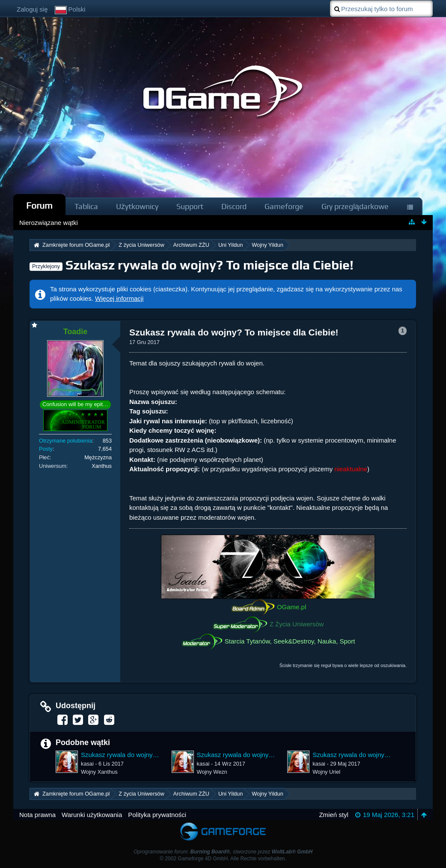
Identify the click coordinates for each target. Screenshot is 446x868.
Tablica (86, 206)
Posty (46, 449)
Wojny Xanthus (99, 772)
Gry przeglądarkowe (355, 206)
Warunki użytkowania (92, 815)
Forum (39, 205)
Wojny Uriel (326, 772)
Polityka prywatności (157, 815)
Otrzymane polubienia (65, 441)
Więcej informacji (119, 298)
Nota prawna (37, 815)
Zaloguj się (32, 9)
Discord (234, 206)
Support (190, 206)
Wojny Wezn (212, 772)
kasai (87, 764)
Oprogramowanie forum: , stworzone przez (223, 852)
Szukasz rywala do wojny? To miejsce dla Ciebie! (210, 265)
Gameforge (284, 206)
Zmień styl (333, 815)
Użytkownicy (137, 206)
